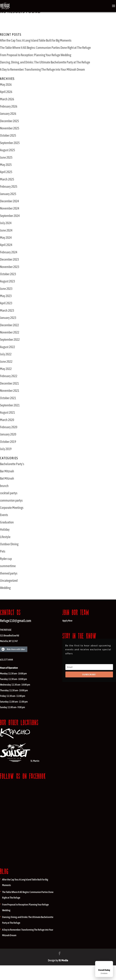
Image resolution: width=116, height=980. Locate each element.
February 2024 (9, 252)
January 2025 (8, 194)
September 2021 (10, 405)
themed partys (9, 573)
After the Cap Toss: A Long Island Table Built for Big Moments (36, 40)
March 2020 (7, 420)
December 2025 (9, 121)
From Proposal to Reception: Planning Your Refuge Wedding (36, 55)
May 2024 (6, 238)
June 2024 (6, 230)
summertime (8, 566)
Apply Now (67, 621)
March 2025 (7, 179)
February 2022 (9, 376)
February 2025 (9, 186)
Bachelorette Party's (12, 464)
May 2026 (6, 85)
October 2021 (8, 398)
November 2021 (10, 391)
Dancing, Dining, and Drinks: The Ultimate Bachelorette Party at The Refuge (45, 62)
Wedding (5, 588)
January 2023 (8, 318)
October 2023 (8, 274)
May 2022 (6, 369)
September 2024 (10, 216)
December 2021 (9, 383)
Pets (3, 551)
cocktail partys (9, 493)
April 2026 (6, 92)
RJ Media (63, 960)
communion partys (11, 500)
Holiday (5, 529)
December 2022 (9, 325)
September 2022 (10, 340)
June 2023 (6, 289)
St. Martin (20, 761)
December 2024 (9, 201)
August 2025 (7, 150)
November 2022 (10, 332)
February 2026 (9, 106)
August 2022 (7, 347)
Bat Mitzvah (7, 478)
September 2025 (10, 143)
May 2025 (6, 165)
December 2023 (9, 259)
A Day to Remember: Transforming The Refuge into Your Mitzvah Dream (42, 69)
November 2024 (10, 208)
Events (4, 515)
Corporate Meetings (12, 508)
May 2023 (6, 296)
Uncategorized (9, 581)
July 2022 (6, 354)
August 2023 (7, 281)
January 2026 (8, 114)
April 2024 (6, 245)
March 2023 (7, 310)
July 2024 (6, 223)
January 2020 (8, 434)
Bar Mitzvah (7, 471)
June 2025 (6, 157)
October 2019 (8, 442)
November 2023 (10, 267)
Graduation (7, 522)
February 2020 (9, 427)
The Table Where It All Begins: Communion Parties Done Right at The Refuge (45, 48)
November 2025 (10, 128)
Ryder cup (6, 559)
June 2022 (6, 362)
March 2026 (7, 99)
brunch (4, 486)
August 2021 (7, 412)
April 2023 (6, 303)
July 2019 (6, 449)
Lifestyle (5, 537)
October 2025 (8, 135)
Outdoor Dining (9, 544)
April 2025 (6, 172)
